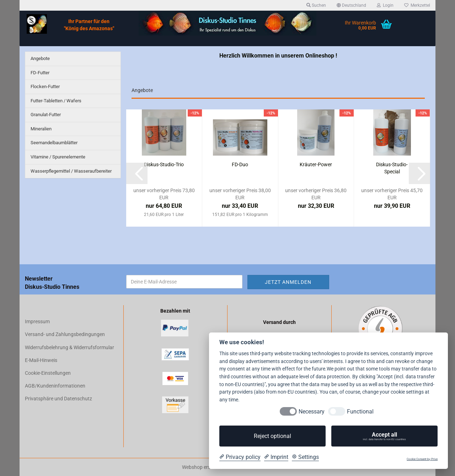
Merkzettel (417, 5)
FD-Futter (40, 73)
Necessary (312, 412)
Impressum (37, 321)
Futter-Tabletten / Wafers (56, 101)
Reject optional (272, 436)
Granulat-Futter (46, 115)
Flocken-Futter (45, 86)
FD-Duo (240, 164)
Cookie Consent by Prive (422, 459)
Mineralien (41, 129)
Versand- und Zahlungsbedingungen (65, 334)
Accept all (384, 436)
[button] (351, 5)
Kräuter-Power (316, 164)
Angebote (40, 58)
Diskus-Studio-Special (392, 168)
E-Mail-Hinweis (41, 360)
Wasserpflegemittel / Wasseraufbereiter (71, 171)
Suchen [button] (316, 5)
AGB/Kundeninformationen (55, 386)
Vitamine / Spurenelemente (58, 157)
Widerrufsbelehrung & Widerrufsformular (69, 347)
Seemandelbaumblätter (54, 143)
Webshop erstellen (202, 467)
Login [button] (385, 5)
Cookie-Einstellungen (48, 373)
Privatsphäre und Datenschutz (58, 399)
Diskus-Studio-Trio (164, 164)
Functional (360, 412)
